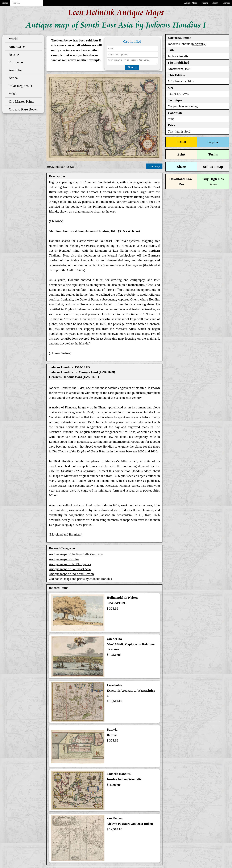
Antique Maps (190, 3)
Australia (14, 70)
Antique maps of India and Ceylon (71, 574)
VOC (12, 93)
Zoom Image (154, 167)
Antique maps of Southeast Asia (70, 569)
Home (5, 3)
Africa (12, 78)
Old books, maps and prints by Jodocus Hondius (80, 579)
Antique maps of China (64, 559)
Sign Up (132, 68)
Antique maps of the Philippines (70, 564)
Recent (205, 3)
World (12, 38)
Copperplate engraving (183, 106)
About (215, 3)
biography (199, 43)
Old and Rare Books (22, 109)
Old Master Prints (21, 101)
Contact (226, 3)
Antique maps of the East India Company (76, 555)
